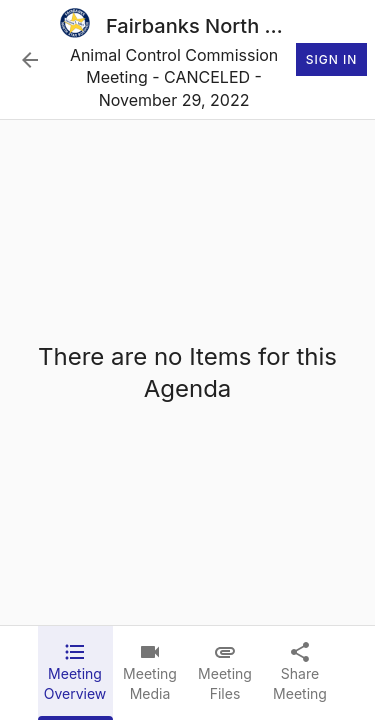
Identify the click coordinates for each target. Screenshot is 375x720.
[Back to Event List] (30, 60)
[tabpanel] (187, 372)
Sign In (331, 60)
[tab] (75, 673)
